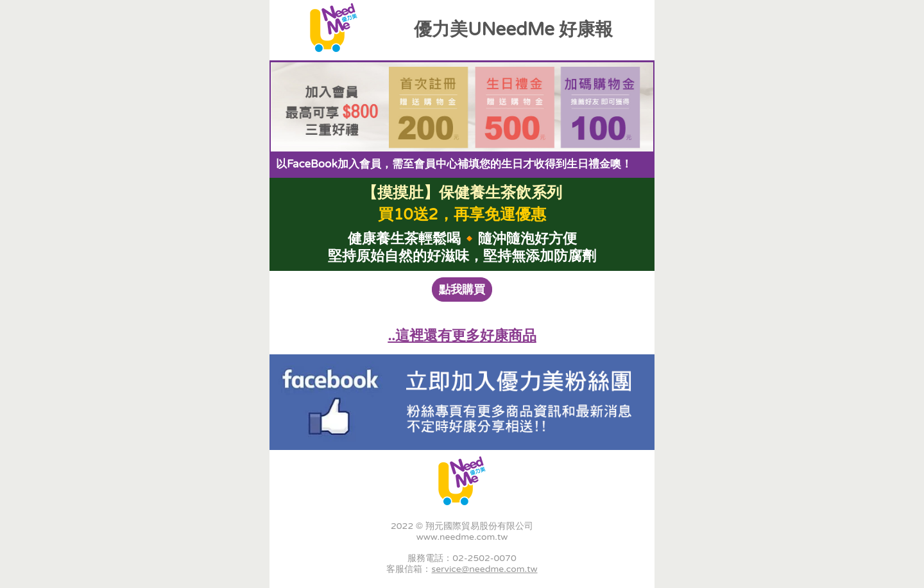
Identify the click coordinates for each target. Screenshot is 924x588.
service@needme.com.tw (484, 569)
